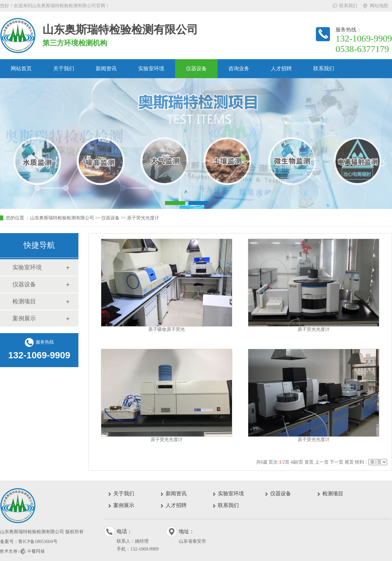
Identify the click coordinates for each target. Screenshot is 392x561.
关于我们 (64, 68)
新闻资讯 (106, 68)
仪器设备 (196, 68)
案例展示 (24, 318)
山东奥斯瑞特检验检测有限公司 (62, 218)
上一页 (322, 462)
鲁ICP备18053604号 (38, 542)
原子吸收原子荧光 (167, 329)
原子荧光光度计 (143, 218)
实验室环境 (151, 68)
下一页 (336, 462)
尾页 (349, 462)
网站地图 (379, 6)
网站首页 (21, 68)
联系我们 (348, 6)
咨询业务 (239, 68)
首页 (309, 462)
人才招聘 (281, 68)
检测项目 (24, 301)
